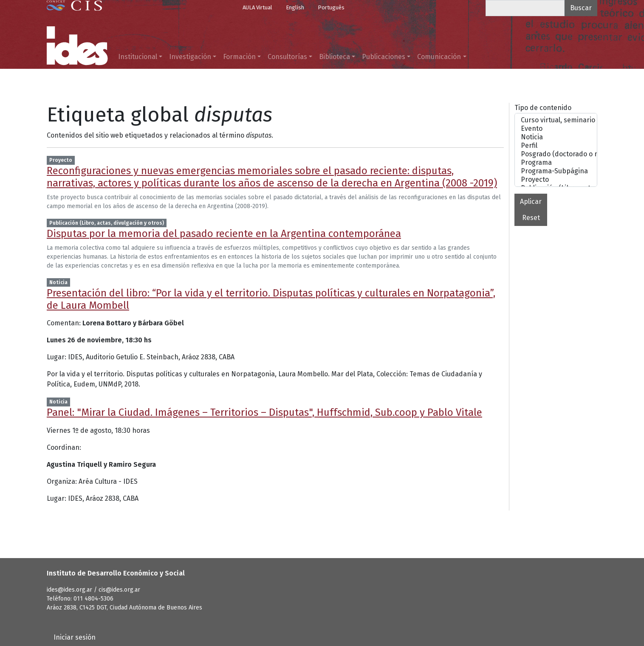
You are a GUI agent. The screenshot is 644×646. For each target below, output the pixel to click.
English (295, 7)
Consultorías (287, 57)
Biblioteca (335, 57)
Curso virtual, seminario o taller (556, 120)
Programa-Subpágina (556, 171)
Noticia (556, 137)
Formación (239, 57)
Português (331, 7)
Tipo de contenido (543, 108)
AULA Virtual (257, 7)
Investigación (190, 57)
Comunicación (439, 57)
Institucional (138, 57)
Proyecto (556, 180)
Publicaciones (384, 57)
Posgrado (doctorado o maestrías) (556, 154)
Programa (556, 163)
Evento (556, 129)
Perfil (556, 146)
